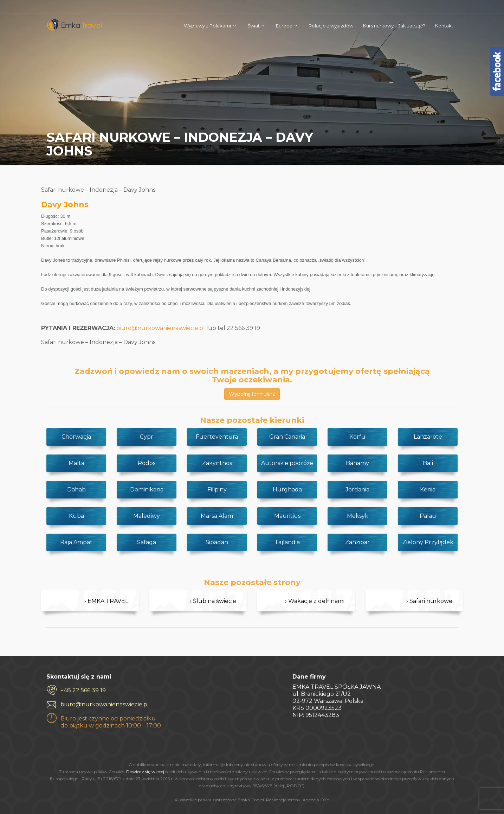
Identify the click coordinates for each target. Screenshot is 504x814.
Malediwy (147, 516)
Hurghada (287, 489)
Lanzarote (428, 437)
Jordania (357, 489)
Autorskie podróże (287, 463)
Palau (428, 516)
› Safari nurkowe (429, 601)
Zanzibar (357, 542)
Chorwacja (76, 437)
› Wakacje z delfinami (315, 601)
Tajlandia (287, 542)
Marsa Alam (217, 516)
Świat (254, 26)
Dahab (76, 489)
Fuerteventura (217, 437)
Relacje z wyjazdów (331, 26)
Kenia (428, 489)
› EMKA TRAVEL (106, 601)
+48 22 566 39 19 (83, 690)
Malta (76, 463)
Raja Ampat (76, 542)
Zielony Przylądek (428, 542)
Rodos (147, 463)
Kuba (76, 516)
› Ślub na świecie (213, 601)
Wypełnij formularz (252, 394)
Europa (284, 26)
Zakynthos (217, 463)
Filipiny (217, 489)
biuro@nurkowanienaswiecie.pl (161, 328)
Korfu (357, 437)
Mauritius (287, 516)
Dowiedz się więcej (145, 772)
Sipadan (217, 542)
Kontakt (444, 26)
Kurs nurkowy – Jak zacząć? (394, 26)
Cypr (147, 437)
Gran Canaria (287, 437)
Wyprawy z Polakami (207, 26)
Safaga (147, 542)
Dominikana (147, 489)
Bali (428, 463)
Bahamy (357, 463)
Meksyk (358, 516)
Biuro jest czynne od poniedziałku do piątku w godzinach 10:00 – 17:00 (111, 722)
